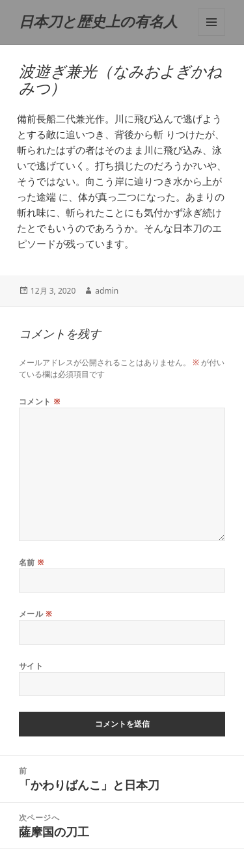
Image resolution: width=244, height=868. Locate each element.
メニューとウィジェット (211, 22)
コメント (40, 401)
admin (107, 291)
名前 (32, 562)
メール (36, 614)
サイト (31, 666)
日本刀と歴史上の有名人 (98, 22)
